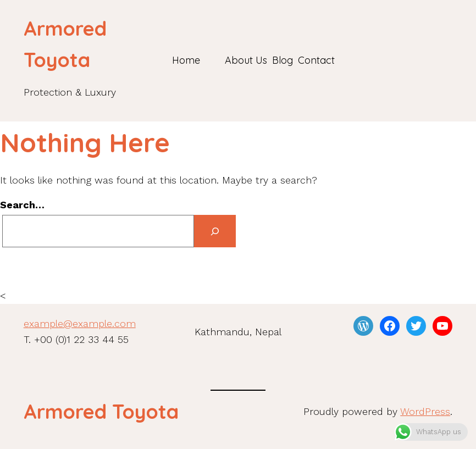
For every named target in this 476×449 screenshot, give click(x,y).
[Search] (215, 231)
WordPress (425, 411)
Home (186, 60)
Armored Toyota (101, 411)
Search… (22, 205)
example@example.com (80, 323)
